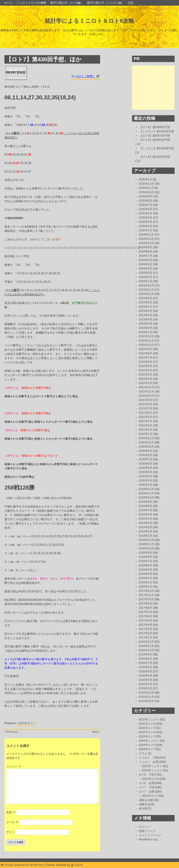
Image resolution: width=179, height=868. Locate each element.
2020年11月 (146, 442)
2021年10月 (146, 396)
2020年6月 (145, 464)
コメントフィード (150, 835)
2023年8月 (145, 302)
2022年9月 (145, 349)
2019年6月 (145, 514)
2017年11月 (146, 595)
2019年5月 (145, 519)
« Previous (11, 732)
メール (12, 822)
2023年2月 (145, 328)
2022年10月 (146, 345)
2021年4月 (145, 421)
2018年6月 (145, 565)
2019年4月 (145, 523)
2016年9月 (145, 654)
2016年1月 (145, 688)
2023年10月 (146, 294)
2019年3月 (145, 527)
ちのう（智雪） (85, 76)
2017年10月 (146, 599)
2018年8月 (145, 557)
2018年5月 (145, 570)
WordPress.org (148, 839)
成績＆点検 (146, 800)
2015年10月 (146, 701)
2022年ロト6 (147, 732)
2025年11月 (146, 188)
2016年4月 (145, 676)
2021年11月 (146, 392)
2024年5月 (145, 264)
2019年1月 (145, 536)
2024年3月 (145, 273)
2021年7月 (145, 408)
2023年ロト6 (150, 779)
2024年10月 (146, 243)
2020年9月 (145, 451)
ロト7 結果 (146, 792)
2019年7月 (145, 510)
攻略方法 (144, 804)
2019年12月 (146, 489)
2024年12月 (146, 235)
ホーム (8, 3)
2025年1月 (145, 230)
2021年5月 (145, 417)
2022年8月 (145, 353)
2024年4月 (145, 269)
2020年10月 (146, 447)
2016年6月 (145, 667)
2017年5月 (145, 621)
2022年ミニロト (152, 766)
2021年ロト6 (147, 724)
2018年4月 (145, 574)
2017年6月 (145, 616)
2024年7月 (145, 256)
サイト (10, 832)
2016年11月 (146, 646)
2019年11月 (146, 493)
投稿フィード (147, 831)
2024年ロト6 (147, 745)
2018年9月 (145, 553)
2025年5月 (145, 213)
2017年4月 (145, 625)
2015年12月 (146, 693)
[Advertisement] (156, 88)
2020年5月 (145, 468)
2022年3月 (145, 375)
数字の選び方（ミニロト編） (106, 3)
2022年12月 (146, 336)
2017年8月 (145, 608)
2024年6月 (145, 260)
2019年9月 (145, 502)
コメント (14, 766)
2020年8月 (145, 455)
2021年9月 (145, 400)
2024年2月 (145, 277)
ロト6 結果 (146, 783)
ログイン (144, 827)
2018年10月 (146, 548)
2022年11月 (146, 341)
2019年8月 (145, 506)
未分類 (143, 809)
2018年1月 (145, 587)
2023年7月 (145, 307)
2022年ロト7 (147, 736)
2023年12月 (146, 285)
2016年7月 (145, 663)
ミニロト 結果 (148, 762)
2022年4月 (145, 370)
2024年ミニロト (149, 741)
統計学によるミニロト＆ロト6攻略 (90, 21)
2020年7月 (145, 459)
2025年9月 (145, 196)
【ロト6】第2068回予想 (155, 127)
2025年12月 (146, 184)
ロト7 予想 (146, 787)
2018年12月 (146, 540)
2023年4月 (145, 319)
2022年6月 (145, 362)
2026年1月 (145, 179)
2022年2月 (145, 379)
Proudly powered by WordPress (23, 865)
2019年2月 (145, 531)
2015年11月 (146, 697)
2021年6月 (145, 413)
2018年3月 (145, 578)
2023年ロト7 (150, 796)
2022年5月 (145, 366)
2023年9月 (145, 298)
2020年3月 (145, 476)
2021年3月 (145, 425)
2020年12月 (146, 438)
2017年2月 (145, 633)
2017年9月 (145, 604)
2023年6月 (145, 311)
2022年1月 (145, 383)
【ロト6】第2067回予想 (155, 136)
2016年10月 (146, 650)
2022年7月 (145, 358)
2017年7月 (145, 612)
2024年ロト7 (147, 749)
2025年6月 (145, 209)
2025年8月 (145, 201)
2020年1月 (145, 485)
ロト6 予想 (146, 775)
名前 (11, 812)
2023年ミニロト (152, 770)
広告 (131, 3)
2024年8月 (145, 252)
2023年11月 (146, 290)
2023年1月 (145, 332)
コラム (143, 753)
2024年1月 (145, 281)
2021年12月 (146, 387)
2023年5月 (145, 315)
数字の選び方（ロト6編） (67, 3)
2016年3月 (145, 680)
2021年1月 (145, 434)
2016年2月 (145, 684)
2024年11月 (146, 239)
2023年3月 (145, 324)
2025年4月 (145, 218)
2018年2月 (145, 582)
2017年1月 (145, 637)
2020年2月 (145, 481)
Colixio (79, 865)
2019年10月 (146, 498)
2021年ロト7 (27, 723)
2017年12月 (146, 591)
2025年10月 (146, 192)
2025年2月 (145, 226)
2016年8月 (145, 659)
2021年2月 (145, 430)
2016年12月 (146, 642)
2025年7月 (145, 205)
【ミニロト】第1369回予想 (157, 131)
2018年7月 (145, 561)
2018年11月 (146, 544)
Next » (96, 732)
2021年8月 (145, 404)
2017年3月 (145, 629)
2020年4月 (145, 472)
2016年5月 (145, 671)
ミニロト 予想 (148, 758)
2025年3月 (145, 222)
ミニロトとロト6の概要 (32, 3)
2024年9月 (145, 247)
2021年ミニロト (149, 719)
